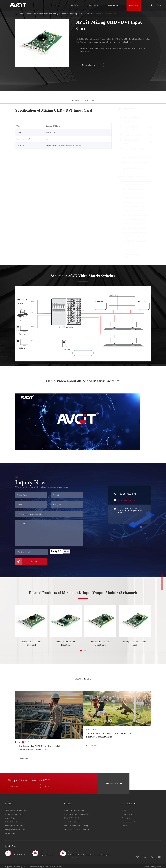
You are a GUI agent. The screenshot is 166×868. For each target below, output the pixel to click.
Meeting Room (10, 831)
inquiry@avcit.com (47, 853)
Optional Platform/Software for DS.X (132, 255)
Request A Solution (91, 65)
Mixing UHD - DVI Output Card (135, 645)
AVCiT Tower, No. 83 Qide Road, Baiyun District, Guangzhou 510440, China (89, 854)
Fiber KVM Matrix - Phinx (132, 142)
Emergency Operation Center (15, 828)
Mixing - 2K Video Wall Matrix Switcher (135, 157)
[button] (81, 653)
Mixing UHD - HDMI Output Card (100, 645)
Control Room (10, 816)
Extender (124, 246)
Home (21, 14)
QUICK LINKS (129, 800)
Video (94, 101)
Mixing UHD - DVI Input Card (105, 14)
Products (73, 5)
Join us (124, 824)
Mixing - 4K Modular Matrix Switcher (134, 163)
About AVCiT (111, 5)
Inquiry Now (132, 5)
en (158, 5)
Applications (92, 5)
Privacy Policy (156, 865)
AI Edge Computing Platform (131, 119)
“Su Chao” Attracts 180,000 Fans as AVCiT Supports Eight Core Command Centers (113, 735)
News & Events (83, 679)
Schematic (85, 101)
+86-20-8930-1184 (20, 853)
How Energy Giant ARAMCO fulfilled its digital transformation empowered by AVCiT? (39, 747)
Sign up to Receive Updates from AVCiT (39, 777)
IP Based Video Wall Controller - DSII (132, 128)
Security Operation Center (14, 824)
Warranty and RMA (129, 820)
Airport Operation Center (14, 812)
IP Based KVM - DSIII (133, 135)
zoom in (83, 355)
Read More (24, 758)
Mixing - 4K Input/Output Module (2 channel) (77, 14)
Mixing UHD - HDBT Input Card (66, 645)
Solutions (54, 5)
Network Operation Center (14, 820)
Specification (74, 101)
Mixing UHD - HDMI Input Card (31, 645)
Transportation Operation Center (16, 809)
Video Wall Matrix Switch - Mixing (46, 14)
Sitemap (147, 865)
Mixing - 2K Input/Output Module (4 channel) (134, 170)
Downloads (126, 816)
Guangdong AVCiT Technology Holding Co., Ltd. (31, 865)
